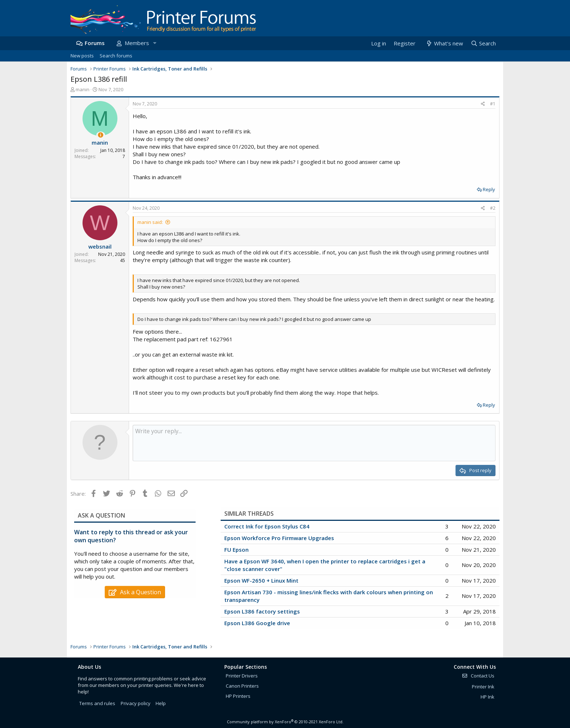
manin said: (150, 222)
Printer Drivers (242, 676)
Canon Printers (242, 686)
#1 (493, 104)
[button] (154, 43)
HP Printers (238, 696)
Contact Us (478, 676)
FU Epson (236, 550)
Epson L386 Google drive (257, 623)
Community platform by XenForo (285, 722)
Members (137, 43)
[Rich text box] (314, 443)
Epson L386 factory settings (262, 611)
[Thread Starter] (101, 135)
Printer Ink (483, 687)
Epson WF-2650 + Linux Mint (261, 580)
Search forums (116, 56)
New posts (82, 56)
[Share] (483, 104)
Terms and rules (97, 703)
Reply (489, 189)
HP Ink (487, 697)
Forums (95, 43)
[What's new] (444, 43)
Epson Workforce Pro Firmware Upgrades (279, 538)
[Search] (483, 43)
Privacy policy (136, 703)
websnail (100, 246)
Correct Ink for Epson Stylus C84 (267, 526)
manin (83, 89)
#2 (493, 208)
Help (161, 703)
